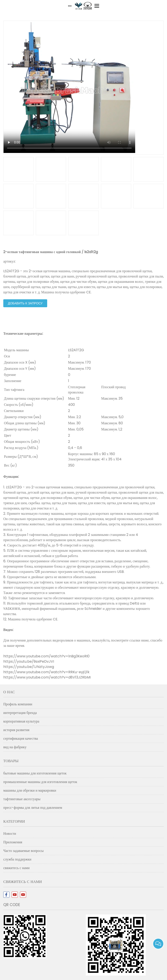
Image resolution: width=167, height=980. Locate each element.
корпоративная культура (21, 721)
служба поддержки (17, 859)
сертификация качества (21, 738)
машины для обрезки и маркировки (30, 790)
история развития (16, 730)
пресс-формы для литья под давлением (33, 808)
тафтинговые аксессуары (22, 799)
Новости (10, 834)
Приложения (13, 842)
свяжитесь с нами (16, 868)
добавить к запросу (25, 303)
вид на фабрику (15, 747)
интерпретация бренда (20, 713)
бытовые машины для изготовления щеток (35, 773)
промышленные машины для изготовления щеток (40, 782)
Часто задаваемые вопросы (23, 851)
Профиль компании (18, 704)
